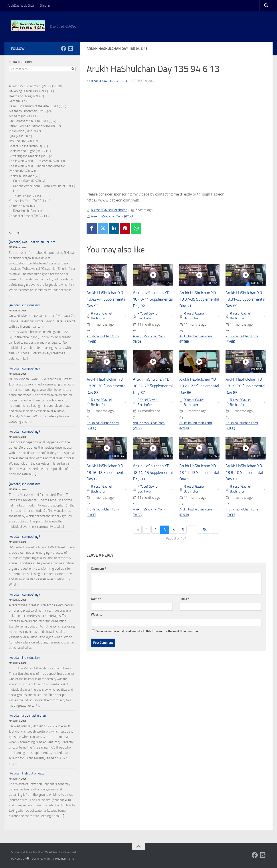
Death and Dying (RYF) (24, 96)
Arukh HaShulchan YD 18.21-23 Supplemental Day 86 (199, 388)
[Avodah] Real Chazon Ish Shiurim (32, 242)
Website (97, 619)
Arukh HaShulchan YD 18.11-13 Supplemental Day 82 (199, 475)
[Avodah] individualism (25, 305)
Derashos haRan (24, 211)
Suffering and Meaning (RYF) (29, 156)
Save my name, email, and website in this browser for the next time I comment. (149, 635)
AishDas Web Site (21, 5)
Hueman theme (65, 859)
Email (184, 603)
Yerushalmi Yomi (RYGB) (26, 201)
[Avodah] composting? (25, 368)
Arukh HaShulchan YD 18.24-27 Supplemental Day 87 (153, 388)
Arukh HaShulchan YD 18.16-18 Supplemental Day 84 (106, 475)
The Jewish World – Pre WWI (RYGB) (34, 161)
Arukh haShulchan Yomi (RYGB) (115, 216)
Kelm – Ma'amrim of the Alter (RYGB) (35, 106)
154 (206, 534)
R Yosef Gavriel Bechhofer (112, 81)
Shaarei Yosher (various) (25, 146)
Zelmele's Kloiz (19, 206)
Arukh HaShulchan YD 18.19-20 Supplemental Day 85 (245, 388)
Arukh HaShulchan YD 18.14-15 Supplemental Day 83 (153, 475)
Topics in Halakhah (22, 176)
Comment (99, 573)
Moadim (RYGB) (20, 116)
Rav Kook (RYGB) (20, 141)
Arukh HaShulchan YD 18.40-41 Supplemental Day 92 (153, 300)
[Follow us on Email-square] (71, 49)
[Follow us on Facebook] (63, 49)
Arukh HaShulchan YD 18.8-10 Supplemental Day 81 (245, 475)
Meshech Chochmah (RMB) (28, 111)
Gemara (14, 101)
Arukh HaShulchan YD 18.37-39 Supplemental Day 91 (199, 300)
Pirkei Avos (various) (23, 131)
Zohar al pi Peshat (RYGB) (26, 216)
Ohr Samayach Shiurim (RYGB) (30, 121)
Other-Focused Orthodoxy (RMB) (32, 126)
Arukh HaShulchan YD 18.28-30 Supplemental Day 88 (106, 388)
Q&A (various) (18, 136)
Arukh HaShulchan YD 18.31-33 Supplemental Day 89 (245, 300)
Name (96, 603)
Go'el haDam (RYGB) (27, 181)
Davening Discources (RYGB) (28, 91)
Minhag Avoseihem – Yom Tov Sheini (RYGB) (44, 186)
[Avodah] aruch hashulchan (27, 716)
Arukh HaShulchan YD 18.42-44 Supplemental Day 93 (106, 300)
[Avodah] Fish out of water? (28, 773)
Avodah (15, 233)
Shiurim (46, 5)
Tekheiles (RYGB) (25, 196)
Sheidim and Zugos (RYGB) (27, 151)
